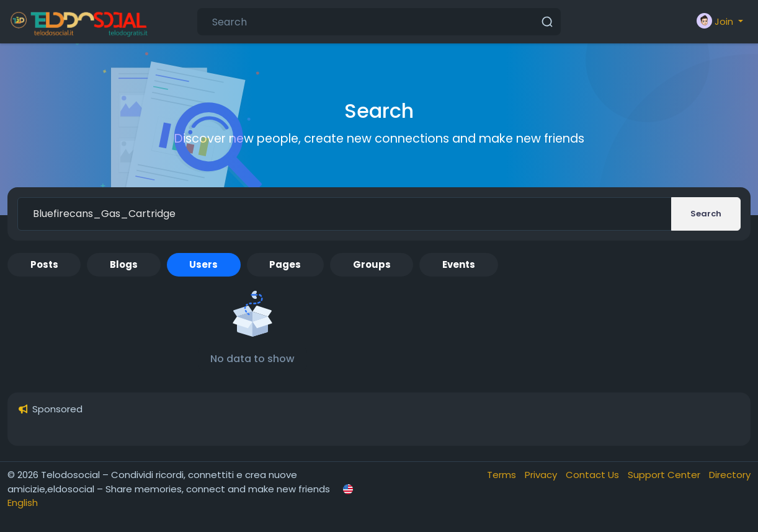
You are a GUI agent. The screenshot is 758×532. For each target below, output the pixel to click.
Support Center (665, 475)
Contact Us (594, 475)
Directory (730, 475)
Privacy (542, 475)
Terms (503, 475)
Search (706, 214)
